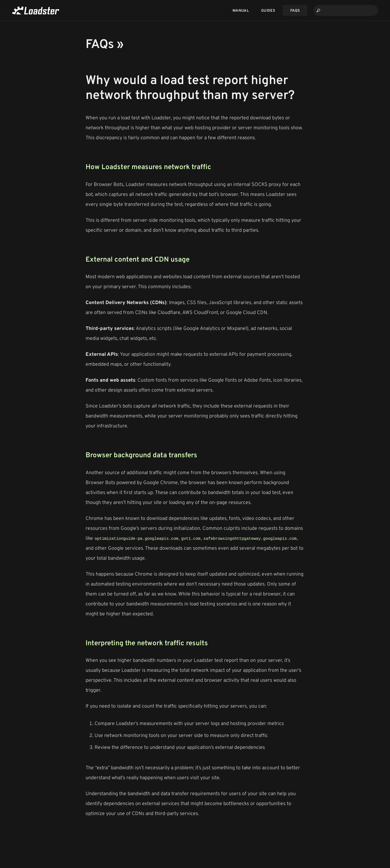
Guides (268, 10)
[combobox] (346, 10)
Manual (241, 10)
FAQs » (105, 43)
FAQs (295, 10)
